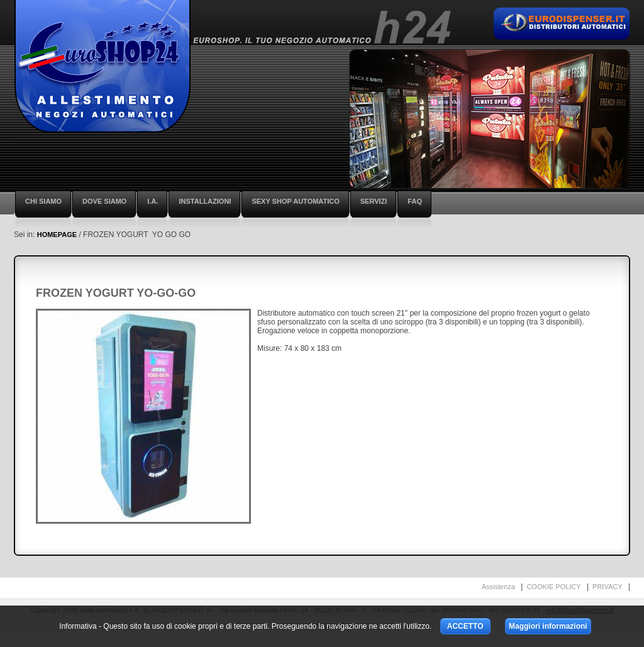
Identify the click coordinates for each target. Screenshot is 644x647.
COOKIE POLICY (553, 587)
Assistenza (498, 587)
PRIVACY (607, 587)
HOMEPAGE (57, 235)
